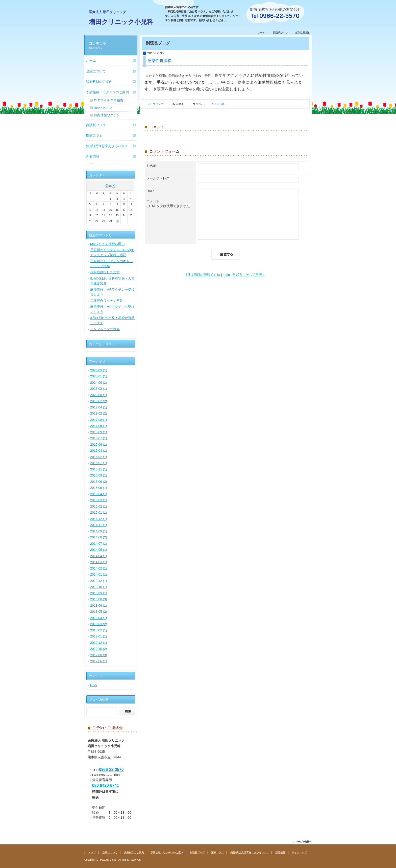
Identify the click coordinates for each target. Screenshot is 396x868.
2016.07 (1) (99, 438)
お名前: (152, 166)
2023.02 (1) (99, 389)
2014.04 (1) (99, 556)
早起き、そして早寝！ (249, 275)
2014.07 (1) (99, 544)
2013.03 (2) (99, 624)
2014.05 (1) (99, 550)
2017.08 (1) (99, 420)
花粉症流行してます (105, 272)
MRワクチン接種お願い (107, 244)
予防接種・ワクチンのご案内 (107, 92)
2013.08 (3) (99, 599)
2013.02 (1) (99, 630)
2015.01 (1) (99, 512)
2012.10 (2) (99, 649)
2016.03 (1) (99, 451)
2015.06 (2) (99, 482)
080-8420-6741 (106, 785)
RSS (94, 685)
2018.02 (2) (99, 413)
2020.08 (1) (99, 395)
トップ (92, 852)
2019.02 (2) (99, 401)
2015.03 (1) (99, 500)
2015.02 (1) (99, 506)
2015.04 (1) (99, 494)
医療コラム (94, 135)
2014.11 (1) (99, 525)
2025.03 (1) (99, 370)
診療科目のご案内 (99, 82)
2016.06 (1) (99, 444)
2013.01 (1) (99, 636)
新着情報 (93, 156)
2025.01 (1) (99, 376)
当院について (96, 71)
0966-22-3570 (111, 770)
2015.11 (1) (99, 469)
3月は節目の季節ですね (203, 275)
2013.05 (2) (99, 612)
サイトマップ (299, 852)
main (226, 275)
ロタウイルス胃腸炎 (108, 100)
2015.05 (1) (99, 488)
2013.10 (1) (99, 587)
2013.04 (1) (99, 618)
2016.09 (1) (99, 432)
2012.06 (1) (99, 661)
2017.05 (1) (99, 426)
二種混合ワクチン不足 (107, 301)
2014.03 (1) (99, 562)
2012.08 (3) (99, 655)
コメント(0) (218, 104)
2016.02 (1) (99, 457)
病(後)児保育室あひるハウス (107, 146)
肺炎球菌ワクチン (107, 115)
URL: (150, 191)
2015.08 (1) (99, 475)
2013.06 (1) (99, 606)
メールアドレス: (158, 178)
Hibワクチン (103, 108)
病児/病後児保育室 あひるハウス (250, 852)
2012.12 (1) (99, 643)
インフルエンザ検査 (105, 329)
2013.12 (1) (99, 581)
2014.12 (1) (99, 519)
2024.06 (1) (99, 383)
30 (117, 221)
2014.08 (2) (99, 537)
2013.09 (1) (99, 593)
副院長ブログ (281, 32)
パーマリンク (156, 104)
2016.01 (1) (99, 463)
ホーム (261, 32)
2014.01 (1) (99, 574)
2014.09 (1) (99, 531)
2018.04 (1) (99, 407)
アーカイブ (97, 362)
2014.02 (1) (99, 568)
